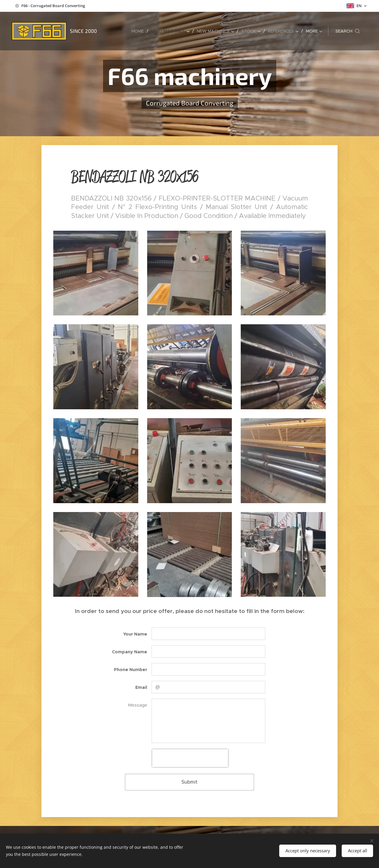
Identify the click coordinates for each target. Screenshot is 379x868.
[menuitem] (139, 31)
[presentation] (190, 758)
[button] (348, 31)
